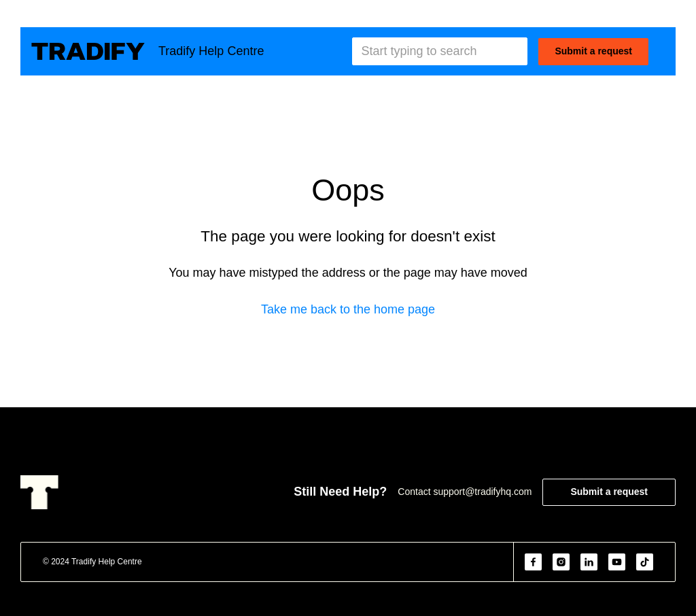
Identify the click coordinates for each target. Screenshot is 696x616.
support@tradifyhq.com (482, 492)
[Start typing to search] (440, 51)
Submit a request (593, 51)
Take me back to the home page (348, 309)
